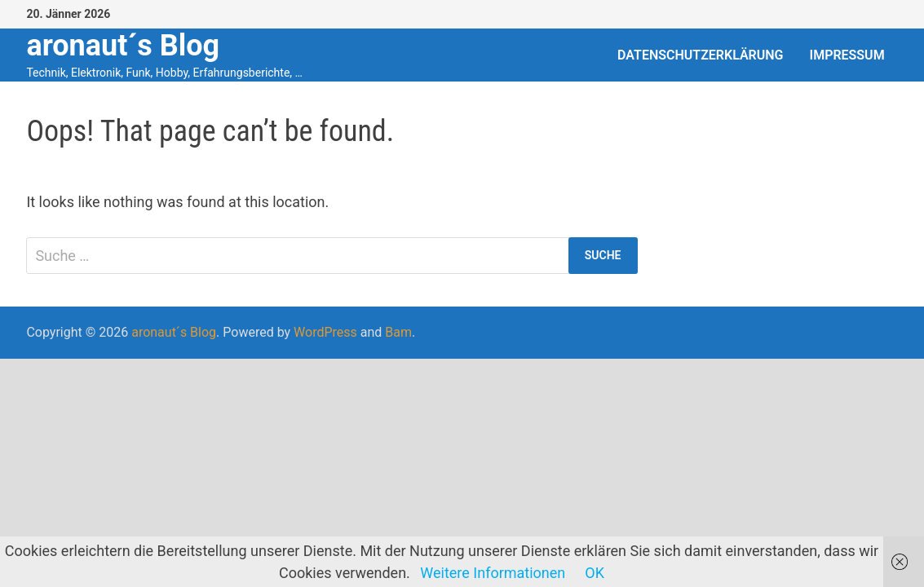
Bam (398, 332)
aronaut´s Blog (123, 46)
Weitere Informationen (493, 573)
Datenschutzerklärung (700, 55)
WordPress (325, 332)
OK (595, 573)
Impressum (847, 55)
